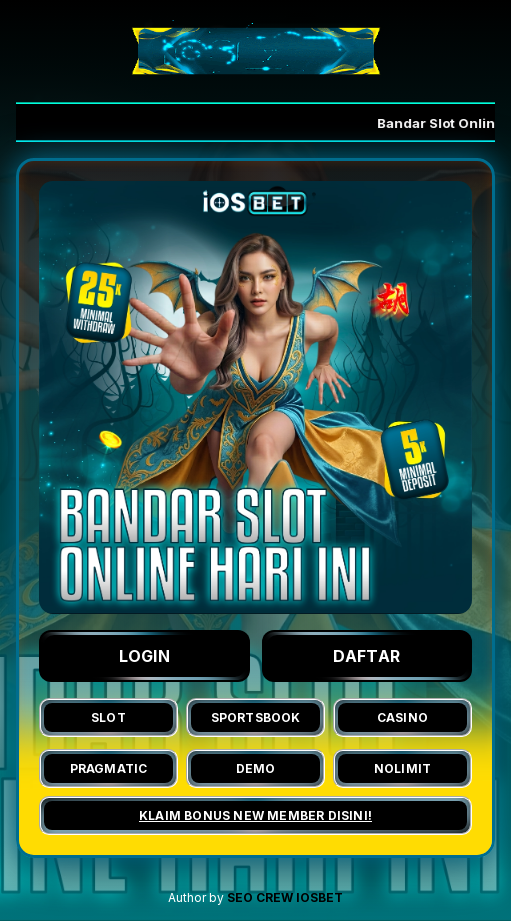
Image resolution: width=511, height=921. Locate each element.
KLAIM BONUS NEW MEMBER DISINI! (255, 815)
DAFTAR (366, 656)
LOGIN (145, 656)
